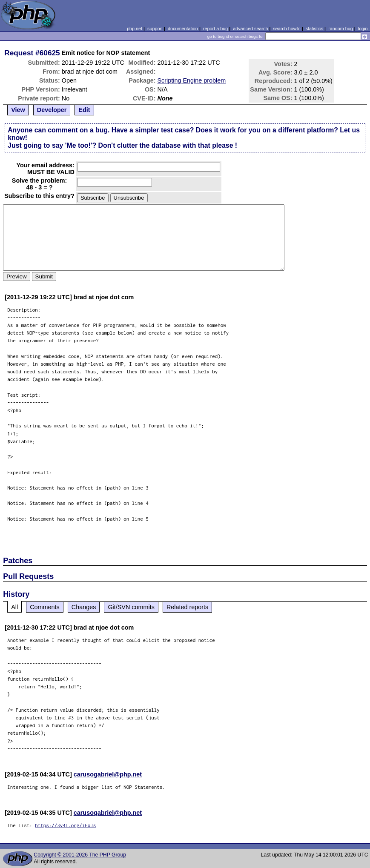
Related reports (187, 607)
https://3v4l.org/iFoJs (65, 825)
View (18, 110)
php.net (135, 29)
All (14, 607)
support (155, 29)
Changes (84, 607)
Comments (45, 607)
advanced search (250, 29)
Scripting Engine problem (192, 80)
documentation (183, 29)
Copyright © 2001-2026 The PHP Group (80, 855)
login (363, 29)
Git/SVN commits (131, 607)
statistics (314, 29)
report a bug (215, 29)
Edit (84, 110)
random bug (341, 29)
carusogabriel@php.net (108, 774)
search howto (287, 29)
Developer (52, 110)
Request (19, 53)
